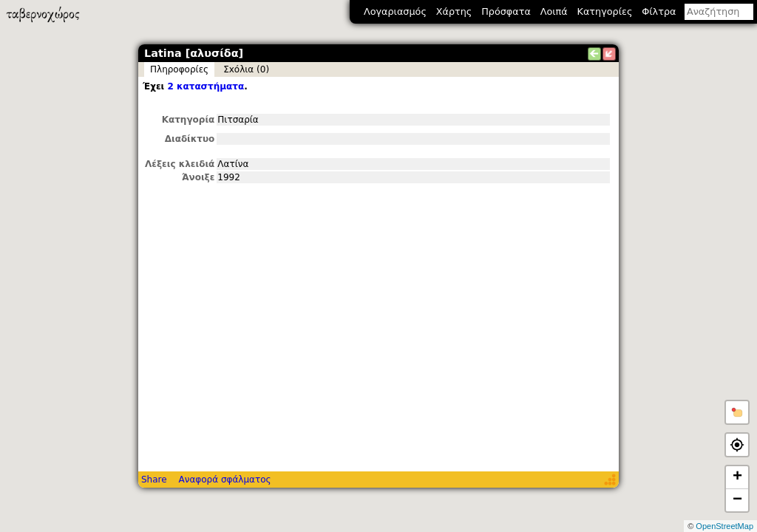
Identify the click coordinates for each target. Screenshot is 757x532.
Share (154, 480)
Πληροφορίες (179, 69)
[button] (737, 412)
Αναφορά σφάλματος (224, 480)
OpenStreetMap (724, 526)
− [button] (737, 500)
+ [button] (737, 477)
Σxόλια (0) (246, 69)
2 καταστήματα (206, 86)
